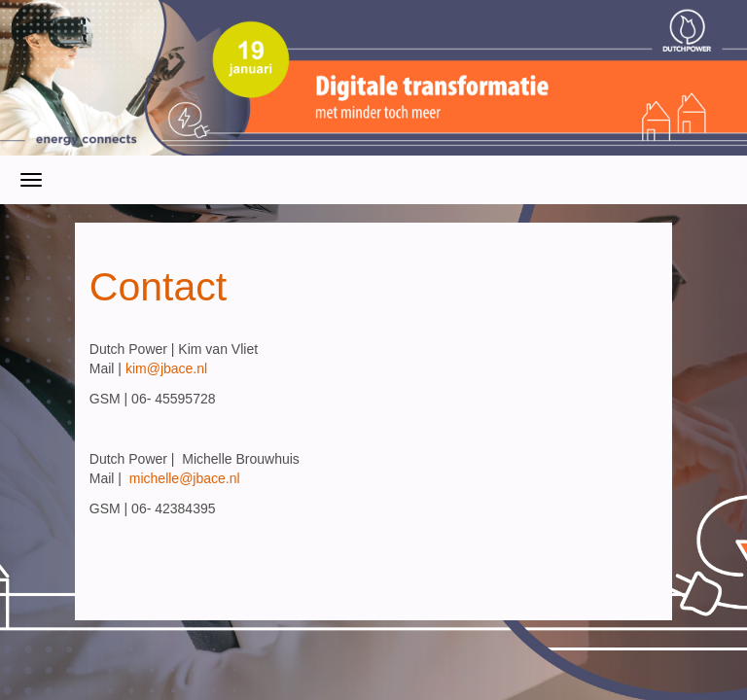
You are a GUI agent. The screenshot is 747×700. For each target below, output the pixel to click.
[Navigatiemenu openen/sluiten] (31, 180)
